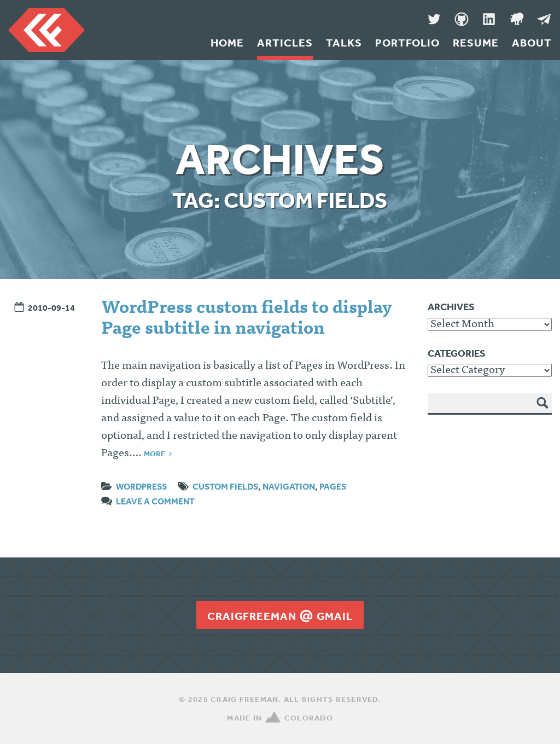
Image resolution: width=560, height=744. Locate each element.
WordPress (141, 486)
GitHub (462, 19)
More (154, 454)
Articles (285, 43)
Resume (476, 43)
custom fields (225, 486)
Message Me (544, 19)
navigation (289, 486)
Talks (344, 43)
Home (227, 43)
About (532, 43)
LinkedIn (489, 19)
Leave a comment (155, 501)
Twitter (434, 19)
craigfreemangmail (280, 616)
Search (543, 411)
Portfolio (407, 43)
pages (333, 486)
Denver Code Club (516, 19)
